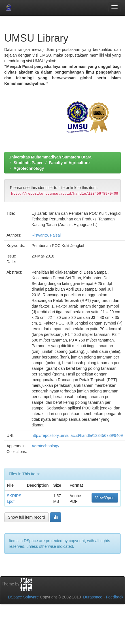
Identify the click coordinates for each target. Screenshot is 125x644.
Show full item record (27, 517)
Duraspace (93, 597)
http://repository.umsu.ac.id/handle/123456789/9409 (77, 435)
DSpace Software (23, 597)
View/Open (105, 498)
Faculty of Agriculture (69, 163)
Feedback (115, 597)
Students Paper (28, 163)
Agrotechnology (29, 168)
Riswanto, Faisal (46, 235)
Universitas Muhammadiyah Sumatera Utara (50, 157)
